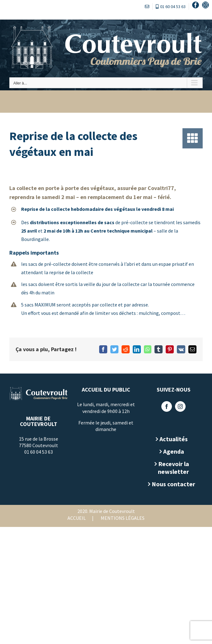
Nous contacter (173, 484)
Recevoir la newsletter (173, 468)
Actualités (174, 439)
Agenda (174, 451)
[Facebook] (167, 406)
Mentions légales (123, 518)
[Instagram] (180, 406)
